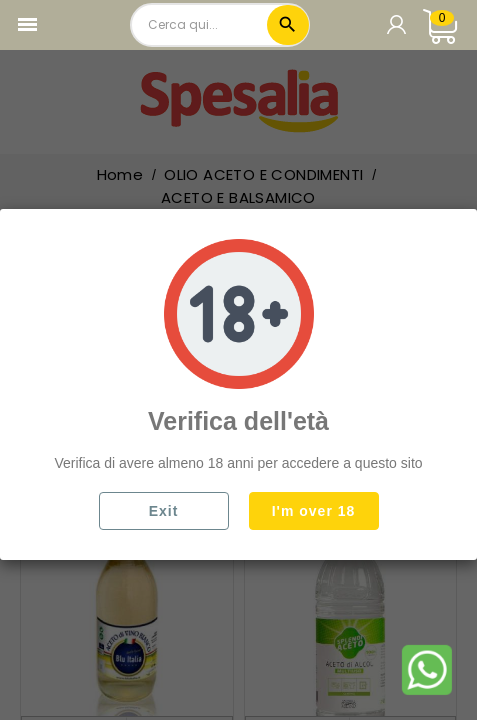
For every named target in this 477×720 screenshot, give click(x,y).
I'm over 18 (314, 511)
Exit (164, 511)
